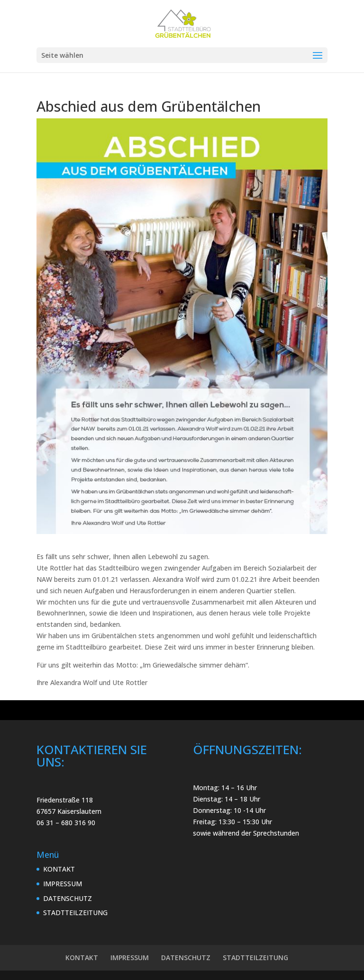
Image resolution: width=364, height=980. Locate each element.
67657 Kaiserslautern (69, 811)
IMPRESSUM (63, 884)
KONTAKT (59, 869)
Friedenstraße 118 (65, 800)
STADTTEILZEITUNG (75, 913)
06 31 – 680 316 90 (66, 823)
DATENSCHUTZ (68, 898)
